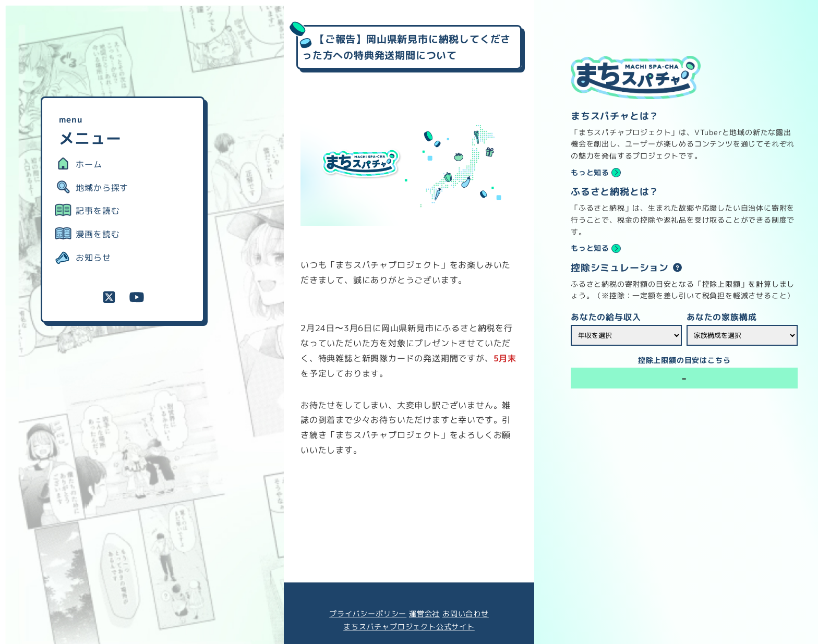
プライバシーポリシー (368, 614)
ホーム (89, 164)
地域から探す (102, 188)
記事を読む (98, 211)
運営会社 (424, 614)
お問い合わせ (466, 614)
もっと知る (590, 173)
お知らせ (93, 258)
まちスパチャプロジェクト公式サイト (409, 627)
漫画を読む (98, 234)
